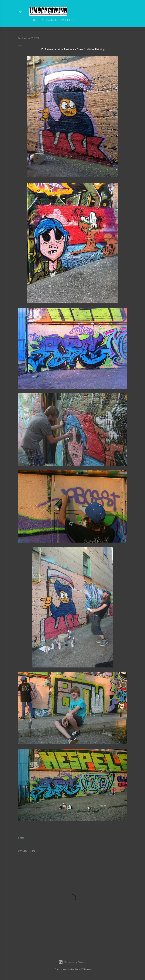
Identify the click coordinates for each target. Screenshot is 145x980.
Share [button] (21, 838)
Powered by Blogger (72, 962)
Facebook (68, 20)
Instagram (49, 20)
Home (34, 20)
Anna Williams (83, 969)
